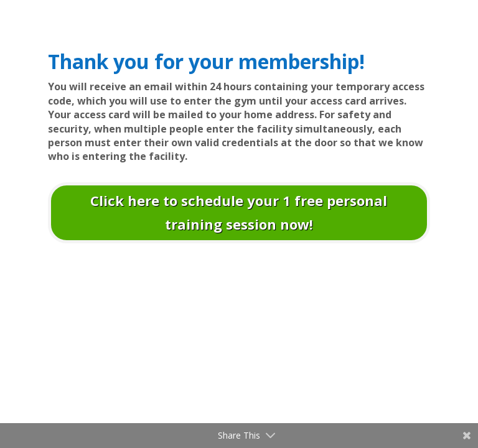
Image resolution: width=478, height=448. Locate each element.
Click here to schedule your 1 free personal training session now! (239, 212)
